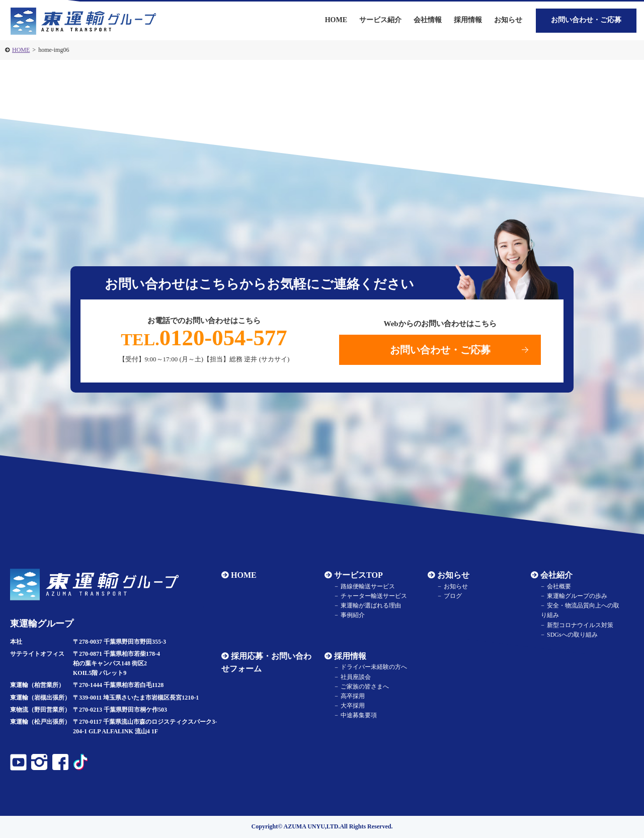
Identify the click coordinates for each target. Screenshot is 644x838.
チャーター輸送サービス (374, 596)
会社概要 (559, 586)
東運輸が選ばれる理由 (371, 605)
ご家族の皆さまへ (365, 687)
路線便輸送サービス (368, 586)
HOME (21, 50)
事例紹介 (353, 616)
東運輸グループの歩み (577, 596)
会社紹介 (556, 575)
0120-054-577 (204, 338)
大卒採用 (353, 706)
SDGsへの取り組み (572, 635)
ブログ (453, 596)
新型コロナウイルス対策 (580, 625)
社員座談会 (356, 677)
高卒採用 (353, 696)
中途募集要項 (359, 716)
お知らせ (508, 20)
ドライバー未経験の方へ (374, 667)
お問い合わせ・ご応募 (586, 20)
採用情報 (350, 656)
